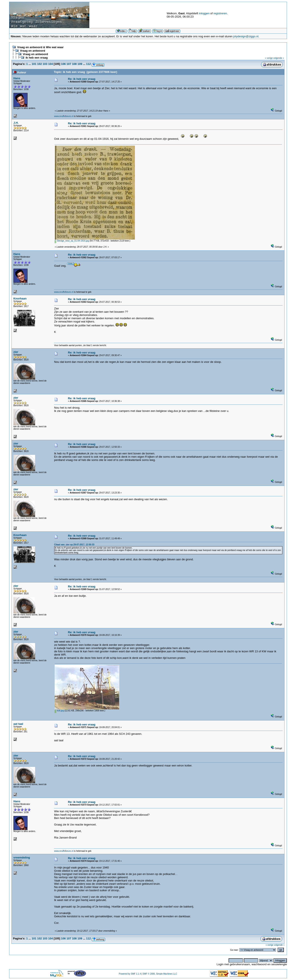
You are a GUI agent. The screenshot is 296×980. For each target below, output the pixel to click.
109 (80, 64)
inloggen (204, 13)
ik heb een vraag (37, 58)
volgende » (279, 58)
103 (45, 64)
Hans (17, 78)
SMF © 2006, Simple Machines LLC (160, 974)
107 (69, 64)
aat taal (18, 724)
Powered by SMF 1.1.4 (130, 974)
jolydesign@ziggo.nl (246, 36)
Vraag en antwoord (33, 51)
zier (16, 352)
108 (74, 64)
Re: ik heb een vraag (82, 79)
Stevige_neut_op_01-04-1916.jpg (72, 241)
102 (39, 64)
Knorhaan (20, 298)
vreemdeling (22, 857)
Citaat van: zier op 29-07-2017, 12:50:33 (74, 545)
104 (51, 64)
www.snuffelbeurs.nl (64, 116)
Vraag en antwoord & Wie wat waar (40, 47)
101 (34, 64)
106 (63, 64)
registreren (220, 13)
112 (88, 64)
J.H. (16, 123)
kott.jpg (59, 711)
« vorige (269, 58)
